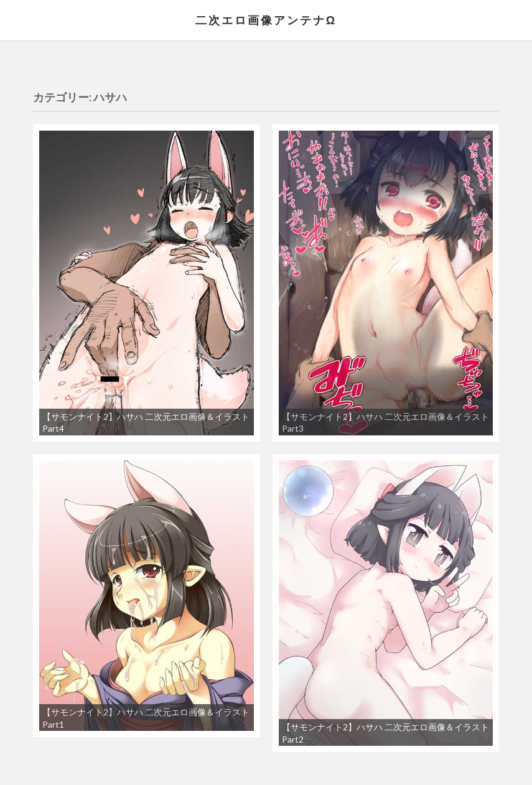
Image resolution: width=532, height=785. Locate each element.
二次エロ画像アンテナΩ (266, 20)
